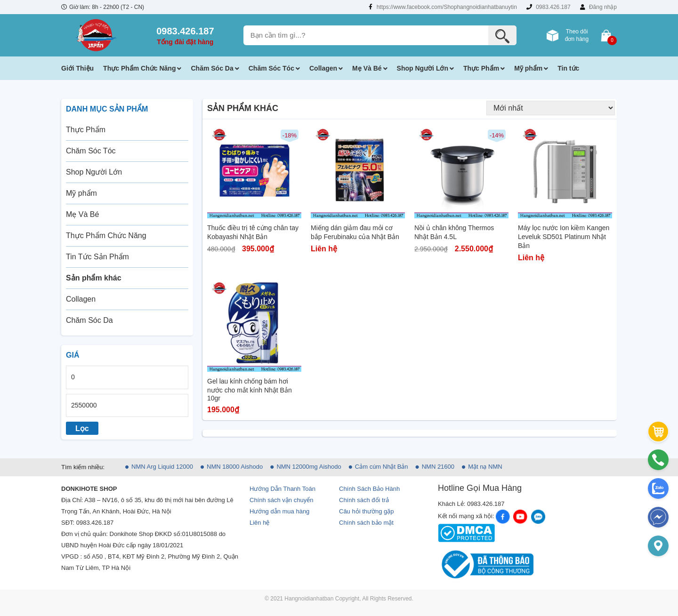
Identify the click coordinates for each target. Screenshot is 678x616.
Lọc (82, 428)
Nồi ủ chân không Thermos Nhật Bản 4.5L (454, 232)
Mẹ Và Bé (367, 68)
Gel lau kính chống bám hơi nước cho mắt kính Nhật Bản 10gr (250, 390)
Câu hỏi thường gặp (367, 511)
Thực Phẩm (481, 68)
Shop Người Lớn (423, 68)
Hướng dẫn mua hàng (279, 511)
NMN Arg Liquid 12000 (162, 467)
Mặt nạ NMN (485, 467)
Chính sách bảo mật (366, 523)
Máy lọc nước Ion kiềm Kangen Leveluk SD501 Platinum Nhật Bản (564, 237)
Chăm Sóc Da (212, 68)
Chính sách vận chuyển (281, 500)
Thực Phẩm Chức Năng (139, 68)
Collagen (323, 68)
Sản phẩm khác (94, 278)
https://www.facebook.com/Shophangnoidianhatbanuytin (443, 7)
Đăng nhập (598, 7)
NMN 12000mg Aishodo (309, 467)
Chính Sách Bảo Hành (369, 489)
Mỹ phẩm (528, 68)
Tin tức (568, 68)
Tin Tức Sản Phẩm (97, 257)
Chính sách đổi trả (364, 500)
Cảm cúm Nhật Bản (382, 467)
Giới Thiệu (77, 68)
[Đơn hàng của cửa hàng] (551, 108)
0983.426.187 (549, 7)
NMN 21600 (438, 467)
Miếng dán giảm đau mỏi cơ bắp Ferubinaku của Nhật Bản (355, 232)
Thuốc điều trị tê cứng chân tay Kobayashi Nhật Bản (253, 232)
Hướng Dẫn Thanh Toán (282, 489)
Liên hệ (259, 523)
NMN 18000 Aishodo (235, 467)
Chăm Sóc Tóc (271, 68)
